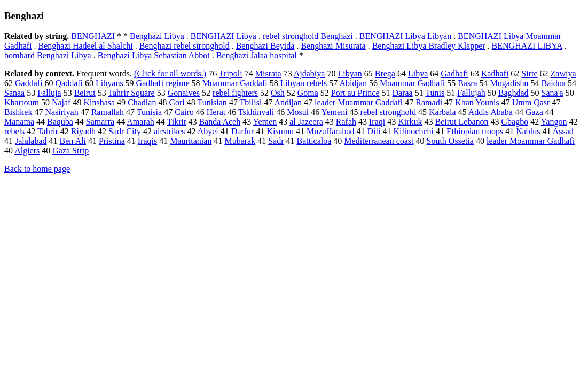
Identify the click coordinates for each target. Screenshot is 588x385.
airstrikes (170, 131)
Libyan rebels (304, 83)
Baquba (60, 122)
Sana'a (552, 93)
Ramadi (429, 102)
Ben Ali (73, 141)
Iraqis (147, 141)
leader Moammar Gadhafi (531, 141)
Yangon (554, 122)
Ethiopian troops (475, 131)
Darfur (243, 131)
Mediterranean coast (379, 141)
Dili (374, 131)
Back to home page (37, 169)
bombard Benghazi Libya (48, 55)
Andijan (288, 102)
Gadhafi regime (163, 83)
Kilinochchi (413, 131)
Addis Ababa (491, 112)
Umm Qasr (531, 102)
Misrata (268, 74)
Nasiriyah (61, 112)
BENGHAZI (93, 36)
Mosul (298, 112)
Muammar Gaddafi (235, 83)
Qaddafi (69, 83)
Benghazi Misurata (333, 46)
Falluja (49, 93)
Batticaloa (314, 141)
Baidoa (554, 83)
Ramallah (108, 112)
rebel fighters (235, 93)
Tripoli (231, 74)
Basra (467, 83)
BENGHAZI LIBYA (527, 46)
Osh (278, 93)
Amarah (140, 122)
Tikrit (177, 122)
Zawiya (563, 74)
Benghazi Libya (157, 36)
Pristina (112, 141)
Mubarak (240, 141)
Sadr (276, 141)
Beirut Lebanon (462, 122)
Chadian (142, 102)
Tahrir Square (131, 93)
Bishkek (18, 112)
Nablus (528, 131)
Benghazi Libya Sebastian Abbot (154, 55)
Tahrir (48, 131)
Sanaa (14, 93)
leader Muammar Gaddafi (359, 102)
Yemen (265, 122)
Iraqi (377, 122)
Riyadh (83, 131)
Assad (563, 131)
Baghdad (513, 93)
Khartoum (22, 102)
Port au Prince (355, 93)
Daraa (403, 93)
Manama (19, 122)
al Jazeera (306, 122)
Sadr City (125, 131)
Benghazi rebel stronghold (185, 46)
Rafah (346, 122)
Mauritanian (191, 141)
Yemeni (335, 112)
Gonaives (184, 93)
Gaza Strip (70, 151)
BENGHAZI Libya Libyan (405, 36)
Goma (308, 93)
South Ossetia (450, 141)
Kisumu (280, 131)
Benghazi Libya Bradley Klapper (429, 46)
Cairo (184, 112)
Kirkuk (410, 122)
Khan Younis (477, 102)
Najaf (61, 102)
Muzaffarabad (330, 131)
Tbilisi (251, 102)
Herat (216, 112)
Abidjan (353, 83)
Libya (418, 74)
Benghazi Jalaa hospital (257, 55)
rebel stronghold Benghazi (308, 36)
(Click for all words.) (170, 74)
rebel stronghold (388, 112)
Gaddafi (29, 83)
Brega (385, 74)
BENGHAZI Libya (224, 36)
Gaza (534, 112)
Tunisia (149, 112)
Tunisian (212, 102)
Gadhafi (454, 74)
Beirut (85, 93)
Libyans (109, 83)
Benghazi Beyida (265, 46)
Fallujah (471, 93)
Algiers (27, 151)
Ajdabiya (309, 74)
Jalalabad (31, 141)
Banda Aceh (219, 122)
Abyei (208, 131)
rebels (14, 131)
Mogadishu (509, 83)
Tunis (435, 93)
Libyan (350, 74)
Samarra (100, 122)
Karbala (442, 112)
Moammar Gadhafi (412, 83)
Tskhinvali (256, 112)
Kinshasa (99, 102)
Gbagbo (515, 122)
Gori (177, 102)
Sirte (529, 74)
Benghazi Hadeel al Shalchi (86, 46)
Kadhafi (495, 74)
